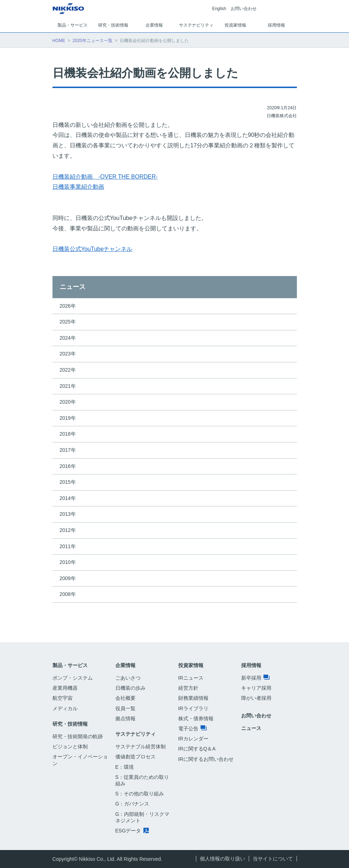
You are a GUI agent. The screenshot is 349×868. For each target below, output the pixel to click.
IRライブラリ (193, 708)
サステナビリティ (136, 734)
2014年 (68, 498)
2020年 (68, 402)
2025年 (68, 322)
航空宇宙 (63, 698)
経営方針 (188, 688)
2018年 (68, 434)
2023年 (68, 354)
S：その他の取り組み (140, 794)
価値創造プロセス (136, 757)
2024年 (68, 338)
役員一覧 (125, 708)
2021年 (68, 386)
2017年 (68, 450)
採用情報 (251, 665)
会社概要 (125, 698)
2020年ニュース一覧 (93, 41)
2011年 (68, 546)
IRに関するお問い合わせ (206, 759)
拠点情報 (125, 718)
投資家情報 (191, 665)
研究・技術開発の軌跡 (78, 736)
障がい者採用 (256, 698)
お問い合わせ (244, 9)
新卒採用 (256, 678)
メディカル (65, 708)
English (219, 9)
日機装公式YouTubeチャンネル (93, 249)
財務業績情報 (193, 698)
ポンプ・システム (73, 678)
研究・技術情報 (70, 724)
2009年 (68, 578)
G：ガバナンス (132, 804)
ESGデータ (132, 831)
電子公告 (193, 729)
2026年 (68, 306)
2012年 (68, 530)
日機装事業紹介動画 (78, 187)
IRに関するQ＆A (197, 749)
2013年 (68, 514)
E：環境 (125, 767)
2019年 (68, 418)
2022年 (68, 370)
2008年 (68, 594)
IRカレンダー (193, 739)
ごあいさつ (128, 678)
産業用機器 (65, 688)
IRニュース (191, 678)
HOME (59, 41)
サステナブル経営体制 (141, 747)
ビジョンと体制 (70, 747)
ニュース (73, 287)
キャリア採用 (256, 688)
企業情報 (125, 665)
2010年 (68, 562)
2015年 (68, 482)
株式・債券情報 (196, 718)
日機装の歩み (130, 688)
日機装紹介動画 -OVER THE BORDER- (105, 177)
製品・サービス (70, 665)
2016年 (68, 466)
